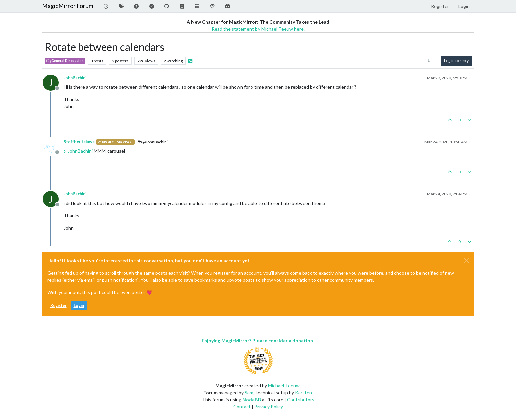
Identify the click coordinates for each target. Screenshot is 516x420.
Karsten (303, 392)
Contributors (301, 399)
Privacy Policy (269, 406)
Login (79, 305)
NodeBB (252, 399)
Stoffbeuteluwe (79, 142)
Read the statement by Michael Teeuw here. (258, 29)
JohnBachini (75, 78)
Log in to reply (456, 60)
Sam (249, 392)
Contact (242, 406)
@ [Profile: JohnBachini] (78, 151)
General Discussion (65, 61)
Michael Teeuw (284, 385)
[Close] (467, 261)
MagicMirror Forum (68, 6)
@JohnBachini (153, 142)
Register (59, 305)
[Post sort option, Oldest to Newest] (430, 61)
